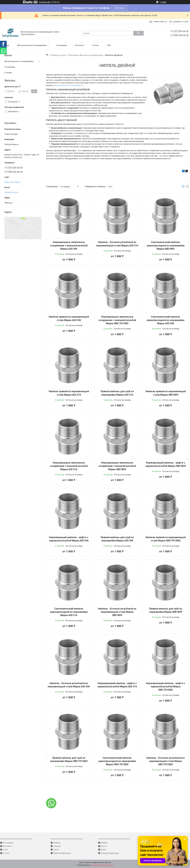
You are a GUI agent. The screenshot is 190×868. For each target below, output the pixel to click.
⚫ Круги (102, 850)
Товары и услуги (58, 55)
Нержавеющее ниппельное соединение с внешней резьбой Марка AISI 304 (69, 245)
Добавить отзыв (181, 22)
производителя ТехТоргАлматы (69, 85)
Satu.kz (108, 863)
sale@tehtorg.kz (12, 192)
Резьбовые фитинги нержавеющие (86, 55)
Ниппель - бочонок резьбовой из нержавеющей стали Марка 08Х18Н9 (117, 612)
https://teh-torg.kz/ (13, 182)
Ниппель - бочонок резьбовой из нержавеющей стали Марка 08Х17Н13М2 (166, 761)
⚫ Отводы (56, 846)
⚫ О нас (4, 850)
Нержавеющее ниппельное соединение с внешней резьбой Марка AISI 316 (69, 466)
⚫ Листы (102, 846)
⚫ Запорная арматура (108, 853)
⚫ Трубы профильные (61, 853)
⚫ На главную (7, 843)
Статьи (96, 45)
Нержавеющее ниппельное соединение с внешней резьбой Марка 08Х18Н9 (117, 466)
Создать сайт (45, 2)
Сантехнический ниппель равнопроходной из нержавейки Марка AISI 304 (166, 320)
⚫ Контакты (6, 846)
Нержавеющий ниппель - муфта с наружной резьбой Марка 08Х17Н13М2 (166, 687)
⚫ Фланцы (56, 843)
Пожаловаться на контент (102, 865)
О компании (61, 45)
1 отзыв (163, 2)
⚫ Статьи (5, 853)
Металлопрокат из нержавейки (32, 45)
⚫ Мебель (103, 843)
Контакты (120, 8)
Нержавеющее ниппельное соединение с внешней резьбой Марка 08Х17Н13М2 (117, 320)
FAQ (109, 45)
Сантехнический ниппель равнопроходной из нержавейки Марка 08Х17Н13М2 (117, 761)
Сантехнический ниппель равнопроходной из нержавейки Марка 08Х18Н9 (166, 245)
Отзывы (8, 73)
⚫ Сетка (55, 850)
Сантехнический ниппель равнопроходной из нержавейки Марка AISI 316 (69, 612)
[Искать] (138, 33)
